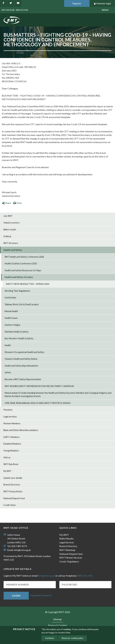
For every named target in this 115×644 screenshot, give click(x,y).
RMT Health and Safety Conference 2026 (24, 257)
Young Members (11, 451)
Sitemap (58, 619)
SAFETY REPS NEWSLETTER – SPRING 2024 (27, 284)
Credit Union (10, 505)
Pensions (8, 410)
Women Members (12, 423)
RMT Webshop (67, 550)
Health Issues (11, 318)
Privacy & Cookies (58, 625)
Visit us (7, 457)
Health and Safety (13, 250)
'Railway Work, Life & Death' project (22, 304)
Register (77, 3)
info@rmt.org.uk (22, 550)
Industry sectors (12, 223)
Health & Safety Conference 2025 (21, 264)
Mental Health (11, 311)
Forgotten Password (41, 595)
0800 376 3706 (85, 576)
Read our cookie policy (72, 638)
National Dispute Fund (14, 498)
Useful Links (10, 298)
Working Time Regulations (17, 291)
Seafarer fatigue (12, 325)
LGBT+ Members (12, 437)
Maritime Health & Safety (17, 332)
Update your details (13, 478)
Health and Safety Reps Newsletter (21, 366)
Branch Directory (12, 485)
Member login (102, 4)
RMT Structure (11, 243)
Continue (49, 638)
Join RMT (8, 216)
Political (7, 236)
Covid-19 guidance (69, 561)
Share (6, 203)
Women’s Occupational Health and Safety (24, 352)
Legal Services (67, 542)
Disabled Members (12, 444)
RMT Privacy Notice (13, 491)
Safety (8, 372)
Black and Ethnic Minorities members (21, 430)
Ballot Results (66, 538)
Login (16, 596)
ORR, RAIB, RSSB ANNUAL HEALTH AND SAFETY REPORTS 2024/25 (38, 403)
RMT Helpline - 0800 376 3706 (15, 10)
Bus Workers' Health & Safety (19, 338)
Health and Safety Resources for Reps (23, 270)
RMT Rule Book (11, 464)
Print (17, 203)
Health (8, 345)
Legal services (10, 417)
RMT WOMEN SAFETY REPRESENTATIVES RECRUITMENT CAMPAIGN (39, 386)
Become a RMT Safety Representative (23, 379)
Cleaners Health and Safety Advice (21, 359)
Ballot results (10, 230)
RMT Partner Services (71, 558)
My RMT (7, 471)
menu (105, 10)
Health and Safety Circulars (19, 277)
